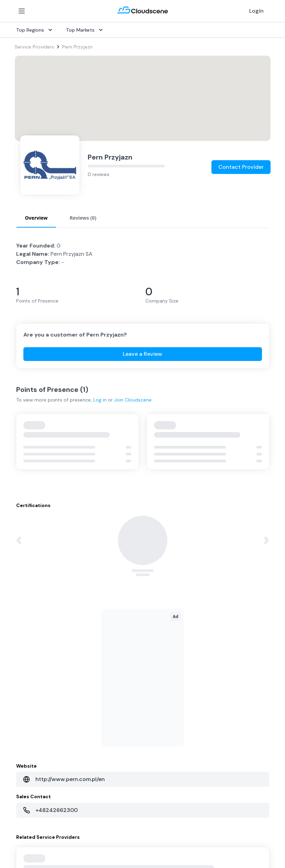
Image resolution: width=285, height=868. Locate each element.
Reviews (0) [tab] (83, 218)
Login (256, 11)
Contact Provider (241, 167)
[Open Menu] (22, 11)
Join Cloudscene (133, 400)
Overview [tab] (36, 218)
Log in (100, 400)
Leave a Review (142, 354)
